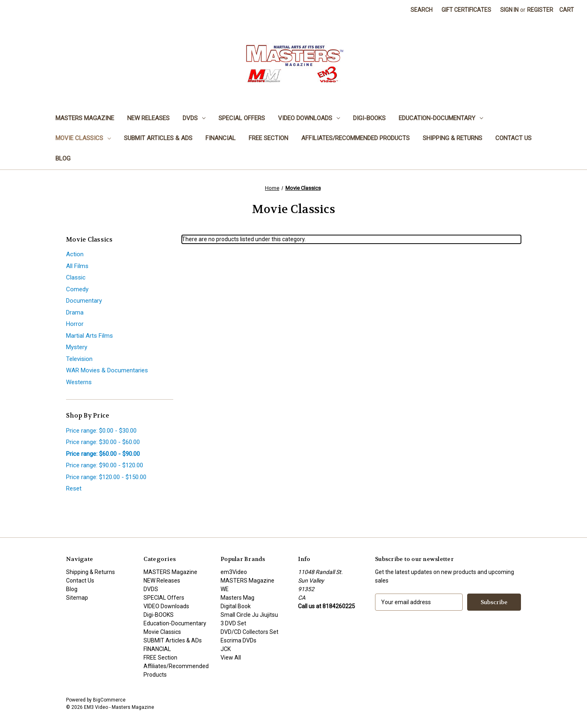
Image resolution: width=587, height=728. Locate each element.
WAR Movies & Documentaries (107, 370)
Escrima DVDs (238, 640)
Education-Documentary (441, 118)
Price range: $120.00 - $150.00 (106, 477)
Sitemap (77, 598)
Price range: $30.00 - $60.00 (103, 442)
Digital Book (236, 606)
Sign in (509, 10)
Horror (75, 324)
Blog (63, 158)
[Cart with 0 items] (567, 10)
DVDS (194, 118)
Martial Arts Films (89, 336)
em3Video (234, 572)
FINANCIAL (221, 138)
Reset (74, 488)
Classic (76, 277)
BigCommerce (109, 700)
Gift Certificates (466, 10)
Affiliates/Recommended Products (355, 138)
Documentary (84, 301)
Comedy (77, 289)
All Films (77, 266)
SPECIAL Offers (242, 118)
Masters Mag (237, 598)
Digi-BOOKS (369, 118)
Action (75, 254)
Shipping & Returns (452, 138)
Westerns (79, 382)
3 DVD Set (233, 623)
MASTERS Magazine (85, 118)
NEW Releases (148, 118)
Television (79, 359)
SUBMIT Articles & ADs (158, 138)
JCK (226, 649)
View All (231, 658)
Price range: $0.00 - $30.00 (101, 431)
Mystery (77, 347)
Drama (75, 312)
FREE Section (268, 138)
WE (225, 589)
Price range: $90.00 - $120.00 (105, 465)
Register (540, 10)
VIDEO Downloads (309, 118)
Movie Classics (83, 138)
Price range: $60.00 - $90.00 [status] (103, 454)
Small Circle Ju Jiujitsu (249, 615)
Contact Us (513, 138)
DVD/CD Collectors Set (249, 632)
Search (421, 10)
